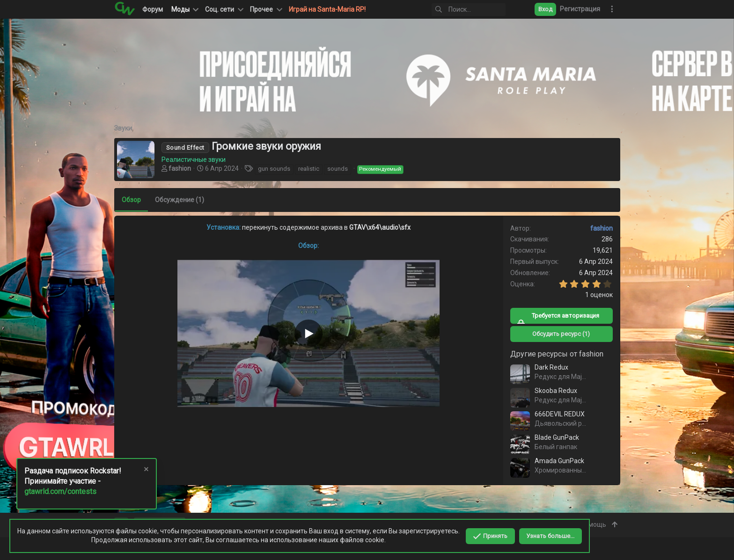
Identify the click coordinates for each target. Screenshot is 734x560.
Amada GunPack (559, 461)
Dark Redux (551, 367)
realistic (309, 169)
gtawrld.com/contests (60, 491)
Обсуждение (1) (180, 200)
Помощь (593, 524)
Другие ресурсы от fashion (557, 354)
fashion (180, 168)
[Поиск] (469, 10)
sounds (338, 169)
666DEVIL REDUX (560, 414)
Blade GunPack (557, 437)
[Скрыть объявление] (146, 470)
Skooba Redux (556, 391)
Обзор (131, 200)
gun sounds (274, 169)
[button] (223, 9)
